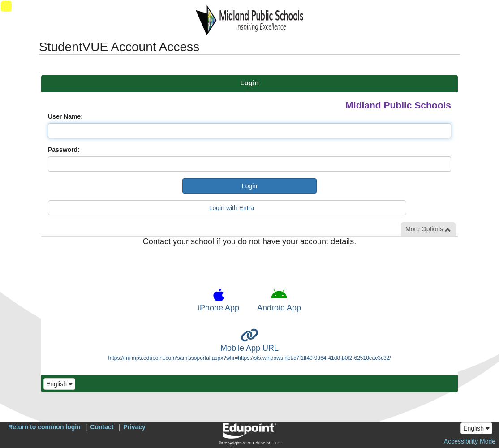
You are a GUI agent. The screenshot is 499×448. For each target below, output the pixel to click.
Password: (64, 150)
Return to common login (44, 427)
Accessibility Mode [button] (470, 441)
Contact (102, 427)
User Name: (65, 116)
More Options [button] (428, 229)
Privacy (134, 427)
